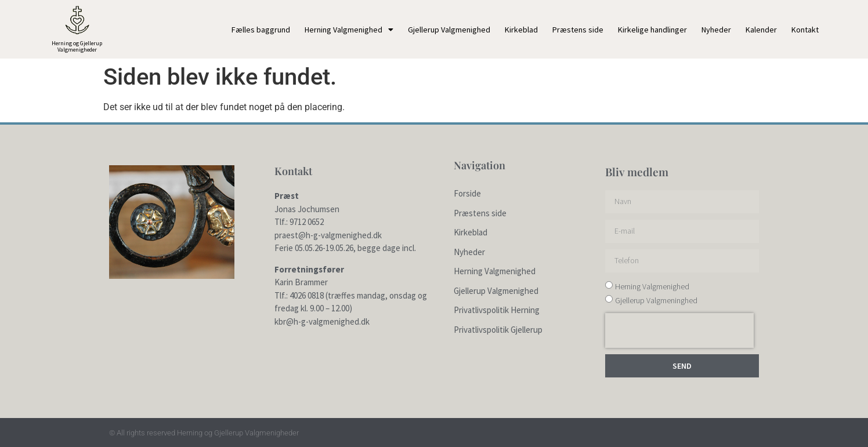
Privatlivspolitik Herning (497, 310)
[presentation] (679, 330)
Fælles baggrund (261, 30)
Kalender (761, 30)
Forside (467, 193)
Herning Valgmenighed (349, 30)
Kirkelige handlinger (652, 30)
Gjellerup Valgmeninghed (656, 300)
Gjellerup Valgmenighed (449, 30)
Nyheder (716, 30)
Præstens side (578, 30)
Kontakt (805, 30)
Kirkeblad (521, 30)
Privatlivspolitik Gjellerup (498, 330)
